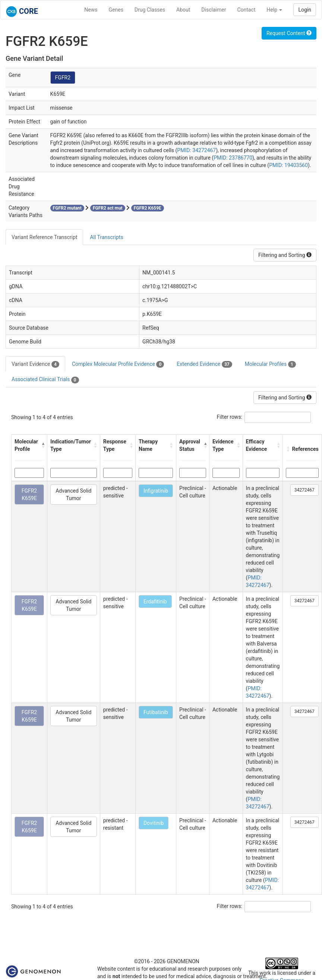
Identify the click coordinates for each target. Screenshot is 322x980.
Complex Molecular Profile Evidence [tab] (118, 364)
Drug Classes (150, 10)
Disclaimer (214, 10)
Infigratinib (156, 491)
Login (305, 10)
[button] (42, 445)
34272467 (304, 490)
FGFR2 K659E (29, 494)
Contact (246, 10)
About (183, 10)
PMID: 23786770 (233, 158)
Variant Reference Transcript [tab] (44, 237)
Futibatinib (156, 712)
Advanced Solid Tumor (73, 494)
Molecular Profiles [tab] (270, 364)
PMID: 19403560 (288, 165)
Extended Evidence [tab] (204, 364)
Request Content (289, 33)
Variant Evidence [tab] (35, 364)
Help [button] (274, 10)
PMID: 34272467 (196, 150)
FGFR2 (63, 78)
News (91, 10)
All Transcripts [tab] (106, 237)
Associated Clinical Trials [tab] (45, 380)
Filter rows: (230, 417)
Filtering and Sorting (285, 255)
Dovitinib (154, 823)
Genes (116, 10)
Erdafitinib (155, 601)
